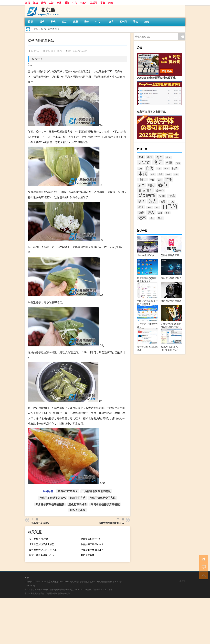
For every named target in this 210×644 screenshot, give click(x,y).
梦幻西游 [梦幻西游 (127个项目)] (147, 195)
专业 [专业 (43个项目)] (141, 157)
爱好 (67, 3)
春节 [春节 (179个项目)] (163, 185)
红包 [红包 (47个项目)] (141, 207)
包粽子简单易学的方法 (103, 498)
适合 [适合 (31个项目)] (152, 218)
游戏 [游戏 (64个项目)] (172, 196)
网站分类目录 (76, 582)
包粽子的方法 (78, 498)
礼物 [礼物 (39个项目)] (172, 202)
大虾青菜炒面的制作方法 (111, 523)
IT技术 (84, 3)
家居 (59, 3)
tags (27, 577)
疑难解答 (110, 582)
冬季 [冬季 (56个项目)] (169, 163)
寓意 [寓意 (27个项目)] (153, 174)
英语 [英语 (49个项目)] (141, 213)
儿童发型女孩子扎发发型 (42, 544)
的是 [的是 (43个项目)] (163, 201)
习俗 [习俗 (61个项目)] (159, 157)
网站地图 (101, 582)
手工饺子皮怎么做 (40, 523)
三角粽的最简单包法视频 (96, 491)
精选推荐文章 (89, 582)
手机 (103, 3)
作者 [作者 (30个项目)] (168, 157)
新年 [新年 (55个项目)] (141, 185)
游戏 (35, 3)
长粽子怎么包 (78, 510)
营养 (59, 51)
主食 (36, 29)
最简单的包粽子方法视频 (105, 504)
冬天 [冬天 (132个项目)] (158, 162)
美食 (53, 51)
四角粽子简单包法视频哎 (50, 504)
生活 (51, 3)
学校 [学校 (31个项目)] (166, 169)
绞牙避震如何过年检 (91, 539)
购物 (111, 3)
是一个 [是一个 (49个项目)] (160, 190)
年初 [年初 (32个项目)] (168, 174)
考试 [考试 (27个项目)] (157, 207)
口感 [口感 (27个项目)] (178, 163)
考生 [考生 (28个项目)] (149, 207)
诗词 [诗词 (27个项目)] (160, 213)
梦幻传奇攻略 (88, 555)
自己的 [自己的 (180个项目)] (170, 206)
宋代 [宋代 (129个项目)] (143, 174)
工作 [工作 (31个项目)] (160, 174)
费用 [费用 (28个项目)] (168, 213)
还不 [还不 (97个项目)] (142, 218)
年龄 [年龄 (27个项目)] (176, 174)
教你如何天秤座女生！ (92, 544)
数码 (43, 3)
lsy (38, 51)
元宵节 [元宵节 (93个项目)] (144, 163)
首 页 (27, 3)
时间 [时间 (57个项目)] (151, 185)
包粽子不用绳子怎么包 (52, 498)
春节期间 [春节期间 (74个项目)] (145, 190)
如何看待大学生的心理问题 (43, 550)
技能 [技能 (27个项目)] (160, 180)
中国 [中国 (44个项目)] (150, 157)
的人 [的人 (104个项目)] (153, 201)
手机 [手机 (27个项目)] (152, 180)
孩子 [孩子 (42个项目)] (175, 168)
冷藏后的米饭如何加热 (92, 550)
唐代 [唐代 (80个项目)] (149, 168)
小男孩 (182, 581)
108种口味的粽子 (68, 491)
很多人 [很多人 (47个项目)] (142, 180)
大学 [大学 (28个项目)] (159, 169)
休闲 (75, 3)
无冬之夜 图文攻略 (39, 539)
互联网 (94, 3)
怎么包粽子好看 (78, 504)
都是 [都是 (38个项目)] (160, 218)
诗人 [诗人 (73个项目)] (151, 212)
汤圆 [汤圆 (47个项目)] (162, 196)
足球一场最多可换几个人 (42, 555)
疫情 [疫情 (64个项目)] (142, 201)
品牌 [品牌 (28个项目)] (140, 169)
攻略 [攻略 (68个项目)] (169, 179)
